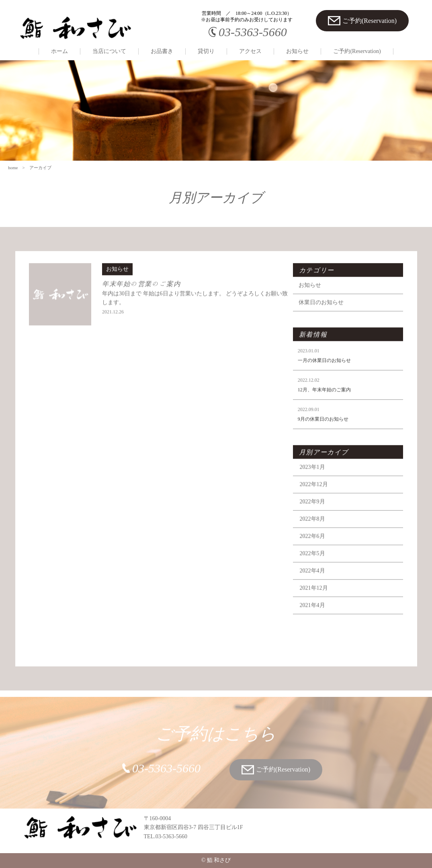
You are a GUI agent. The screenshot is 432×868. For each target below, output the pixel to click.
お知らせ (297, 51)
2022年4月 (314, 580)
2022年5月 (314, 563)
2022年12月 (315, 493)
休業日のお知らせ (323, 311)
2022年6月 (314, 545)
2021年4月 (314, 614)
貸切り (206, 51)
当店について (109, 51)
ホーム (59, 51)
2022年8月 (314, 528)
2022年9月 (314, 511)
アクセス (250, 51)
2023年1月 (314, 476)
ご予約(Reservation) (357, 51)
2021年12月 (315, 597)
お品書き (162, 51)
